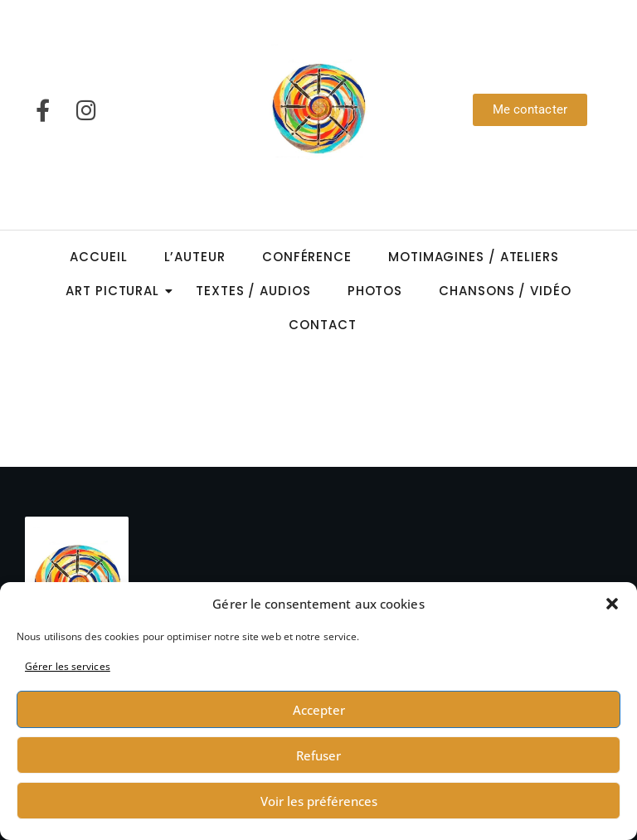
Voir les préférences (319, 801)
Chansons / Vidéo (505, 291)
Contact (322, 325)
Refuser (318, 755)
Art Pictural (117, 291)
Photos (375, 291)
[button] (612, 604)
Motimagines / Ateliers (474, 257)
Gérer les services (68, 666)
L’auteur (195, 257)
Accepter (319, 710)
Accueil (98, 257)
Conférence (307, 257)
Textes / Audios (253, 291)
